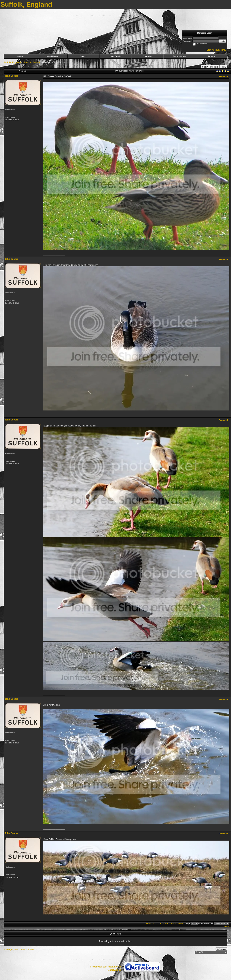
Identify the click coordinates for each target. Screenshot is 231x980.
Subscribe (221, 949)
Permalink (224, 76)
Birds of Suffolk (32, 62)
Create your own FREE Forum (106, 967)
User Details (115, 56)
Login (222, 41)
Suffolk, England (12, 62)
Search (84, 56)
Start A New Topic (210, 67)
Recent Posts (179, 56)
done (226, 927)
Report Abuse (114, 970)
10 (167, 923)
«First (149, 923)
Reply (223, 67)
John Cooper (11, 76)
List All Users (52, 56)
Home (20, 56)
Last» (181, 923)
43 (173, 923)
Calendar (147, 56)
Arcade (211, 56)
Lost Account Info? (216, 50)
